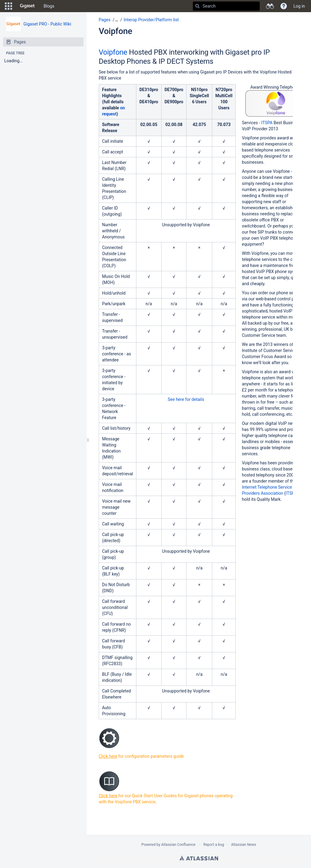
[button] (9, 6)
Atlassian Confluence (178, 845)
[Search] (197, 6)
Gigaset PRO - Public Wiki (47, 24)
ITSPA (267, 123)
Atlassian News (244, 845)
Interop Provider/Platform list (151, 20)
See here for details (186, 399)
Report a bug (214, 845)
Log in (299, 6)
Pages (105, 20)
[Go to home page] (27, 6)
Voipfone (115, 31)
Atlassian (199, 858)
